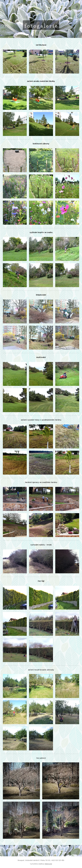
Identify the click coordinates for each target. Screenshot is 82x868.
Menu (77, 7)
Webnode (48, 864)
